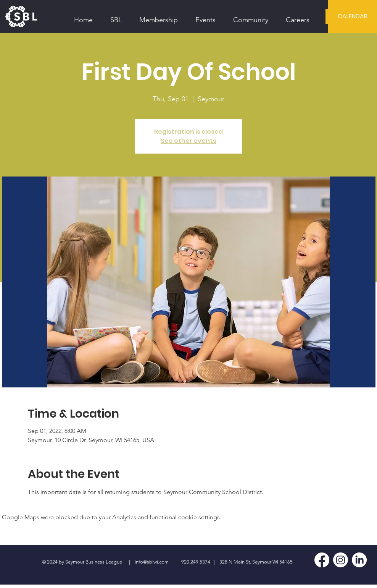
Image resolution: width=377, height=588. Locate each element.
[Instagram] (341, 560)
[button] (116, 16)
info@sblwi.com (152, 562)
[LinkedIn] (359, 560)
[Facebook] (322, 560)
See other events (188, 141)
